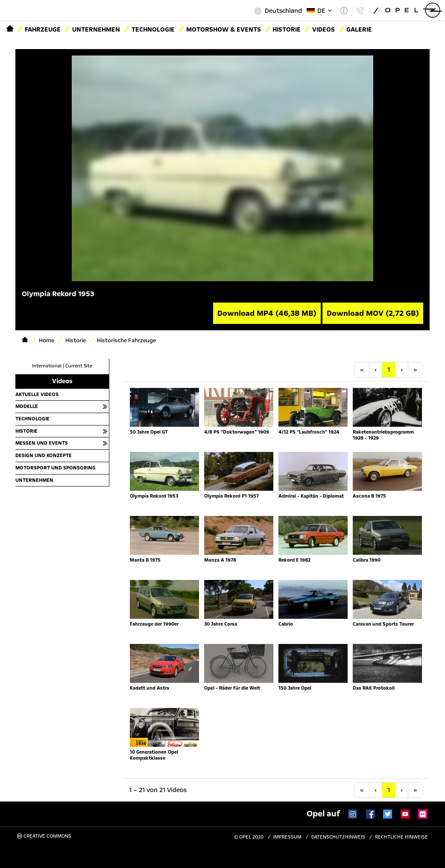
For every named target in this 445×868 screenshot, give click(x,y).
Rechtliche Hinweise (401, 837)
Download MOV (373, 313)
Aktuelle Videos (37, 394)
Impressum (287, 837)
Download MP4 (267, 313)
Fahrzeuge (43, 29)
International (47, 366)
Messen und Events (42, 443)
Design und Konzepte (44, 455)
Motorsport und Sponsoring (56, 468)
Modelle (27, 406)
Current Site (79, 366)
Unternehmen (96, 29)
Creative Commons (44, 836)
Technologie (153, 29)
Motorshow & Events (224, 29)
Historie (26, 431)
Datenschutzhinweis (338, 837)
